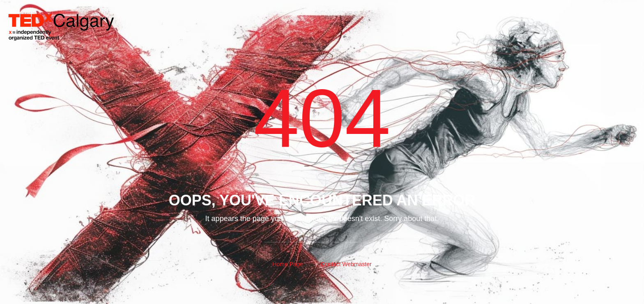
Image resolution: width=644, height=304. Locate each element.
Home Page (287, 264)
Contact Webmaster (346, 264)
